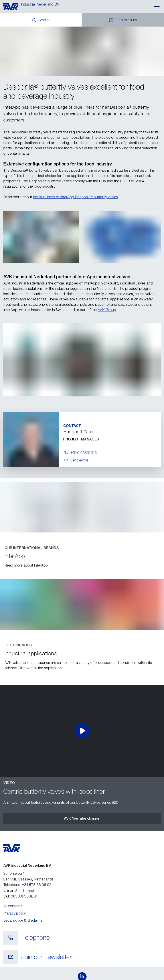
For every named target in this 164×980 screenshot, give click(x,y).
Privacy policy (15, 913)
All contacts (13, 906)
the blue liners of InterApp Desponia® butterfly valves (75, 197)
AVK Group (107, 310)
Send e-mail (25, 891)
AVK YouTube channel (82, 818)
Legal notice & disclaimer (24, 920)
